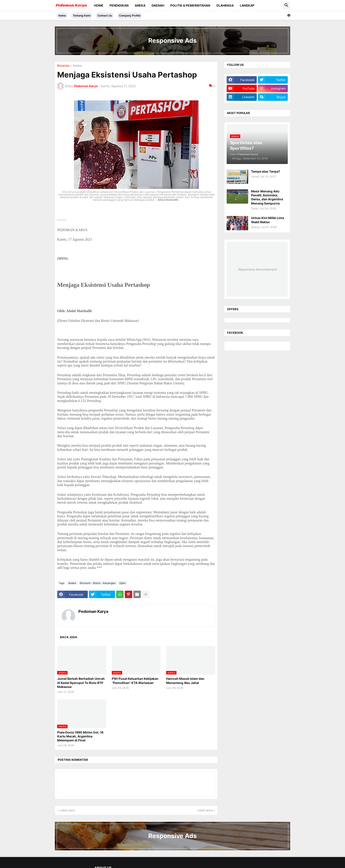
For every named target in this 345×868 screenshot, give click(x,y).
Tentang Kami (82, 16)
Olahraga (225, 5)
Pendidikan (119, 5)
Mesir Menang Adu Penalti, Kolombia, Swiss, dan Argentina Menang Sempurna (267, 197)
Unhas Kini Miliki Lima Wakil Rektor (268, 220)
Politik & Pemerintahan (190, 5)
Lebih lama (205, 810)
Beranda (63, 66)
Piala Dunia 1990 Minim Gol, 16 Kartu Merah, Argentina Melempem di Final (80, 736)
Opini (122, 583)
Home (99, 5)
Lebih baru (67, 810)
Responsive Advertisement (257, 269)
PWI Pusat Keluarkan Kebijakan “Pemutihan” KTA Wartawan (135, 681)
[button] (286, 6)
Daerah (158, 5)
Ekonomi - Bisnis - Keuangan (98, 583)
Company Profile (130, 16)
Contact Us (105, 16)
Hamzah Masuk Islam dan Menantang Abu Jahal (185, 681)
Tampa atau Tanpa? (266, 171)
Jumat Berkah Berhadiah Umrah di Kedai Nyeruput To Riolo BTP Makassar (81, 683)
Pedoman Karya (93, 611)
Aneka (140, 5)
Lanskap (247, 5)
